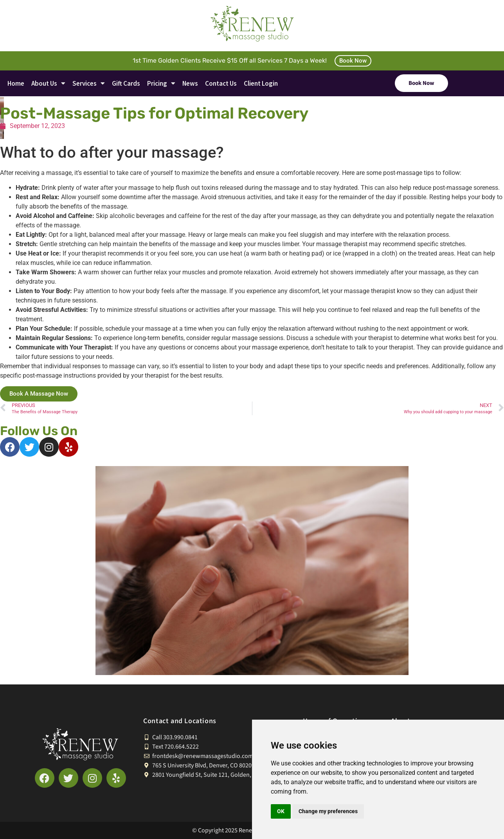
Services (89, 83)
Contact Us (221, 83)
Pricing (161, 83)
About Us (48, 83)
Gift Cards (126, 83)
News (190, 83)
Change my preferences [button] (328, 811)
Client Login (261, 83)
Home (16, 83)
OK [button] (281, 811)
